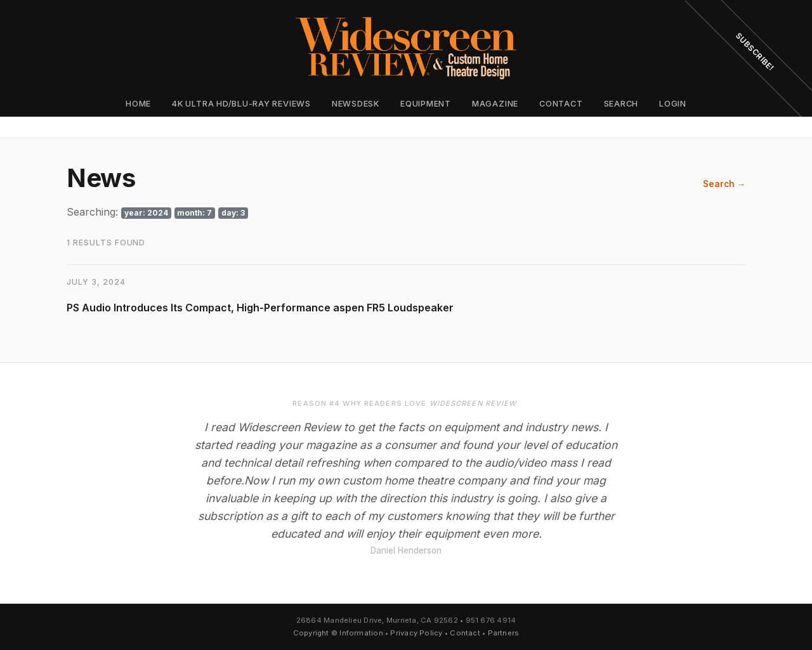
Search (621, 104)
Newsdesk (356, 104)
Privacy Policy (416, 633)
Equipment (426, 104)
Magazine (495, 104)
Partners (504, 633)
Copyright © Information (338, 633)
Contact (561, 104)
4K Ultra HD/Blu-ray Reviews (241, 104)
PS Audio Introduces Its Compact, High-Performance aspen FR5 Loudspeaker (260, 308)
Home (138, 104)
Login (673, 104)
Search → (724, 184)
